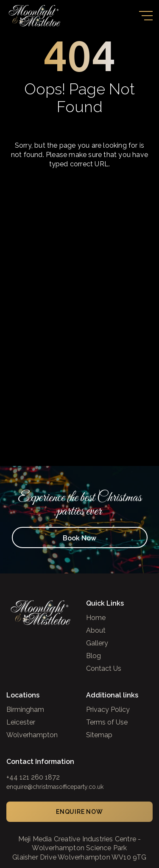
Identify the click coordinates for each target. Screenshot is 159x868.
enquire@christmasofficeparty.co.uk (55, 787)
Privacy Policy (108, 710)
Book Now (79, 538)
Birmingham (25, 710)
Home (96, 618)
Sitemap (99, 735)
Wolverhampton (32, 735)
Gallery (97, 643)
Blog (93, 656)
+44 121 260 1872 (33, 777)
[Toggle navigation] (146, 16)
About (96, 631)
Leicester (21, 723)
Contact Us (104, 669)
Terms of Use (107, 723)
